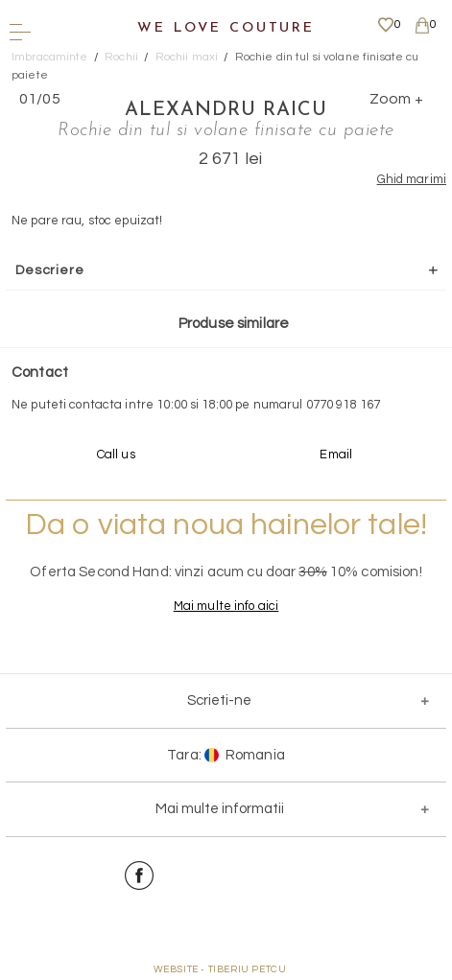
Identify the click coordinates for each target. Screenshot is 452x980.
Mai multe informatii (220, 809)
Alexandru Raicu (226, 110)
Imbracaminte (50, 57)
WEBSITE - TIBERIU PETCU (220, 969)
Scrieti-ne (219, 700)
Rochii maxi (187, 57)
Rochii (121, 57)
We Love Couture (226, 28)
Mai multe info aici (226, 606)
